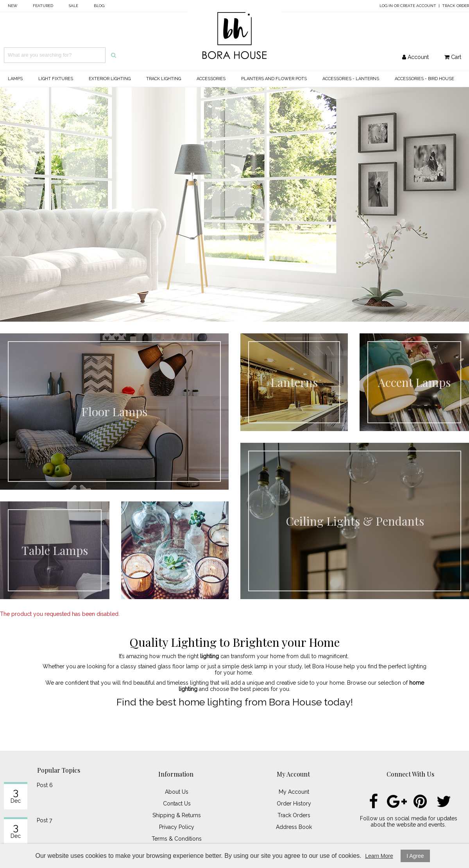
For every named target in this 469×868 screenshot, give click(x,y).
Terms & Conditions (177, 839)
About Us (177, 792)
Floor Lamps (114, 412)
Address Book (294, 827)
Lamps (15, 79)
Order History (294, 804)
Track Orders (294, 815)
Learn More (379, 856)
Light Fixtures (56, 79)
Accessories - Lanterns (351, 79)
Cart (453, 57)
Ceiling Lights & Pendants (355, 521)
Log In (386, 6)
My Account (294, 792)
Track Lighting (164, 79)
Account (415, 57)
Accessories (211, 79)
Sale (73, 6)
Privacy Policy (177, 827)
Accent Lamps (414, 382)
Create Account (418, 6)
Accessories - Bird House (424, 79)
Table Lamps (55, 550)
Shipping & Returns (177, 815)
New (13, 6)
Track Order (456, 6)
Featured (43, 6)
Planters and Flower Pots (274, 79)
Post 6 (45, 785)
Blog (99, 6)
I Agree (415, 856)
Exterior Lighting (110, 79)
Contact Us (177, 804)
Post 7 (44, 820)
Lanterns (294, 382)
